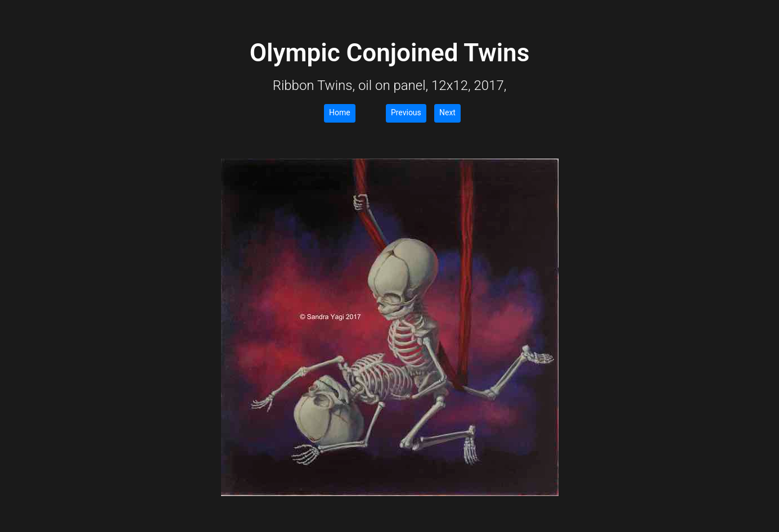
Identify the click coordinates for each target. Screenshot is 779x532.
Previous (406, 112)
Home (340, 112)
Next (447, 112)
